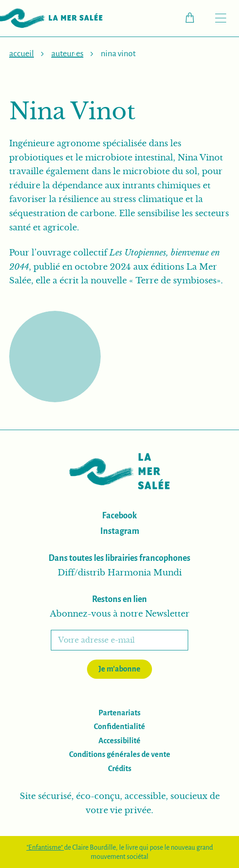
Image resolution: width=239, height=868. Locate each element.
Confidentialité (119, 727)
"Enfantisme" (45, 847)
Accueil (22, 53)
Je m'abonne (119, 669)
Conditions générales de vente (120, 755)
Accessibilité (119, 741)
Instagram (120, 531)
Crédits (120, 769)
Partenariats (119, 713)
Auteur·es (67, 53)
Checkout (194, 18)
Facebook (119, 516)
